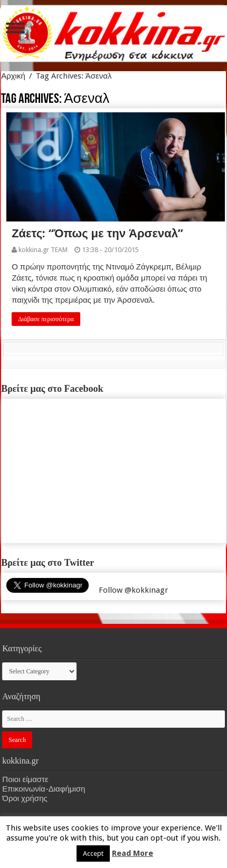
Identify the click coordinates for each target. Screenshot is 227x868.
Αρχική (13, 76)
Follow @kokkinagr (133, 590)
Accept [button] (93, 853)
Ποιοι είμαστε (25, 779)
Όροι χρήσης (25, 798)
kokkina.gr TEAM (43, 250)
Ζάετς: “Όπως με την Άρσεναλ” (97, 233)
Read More (133, 853)
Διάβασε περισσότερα (46, 319)
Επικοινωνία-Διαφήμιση (44, 789)
